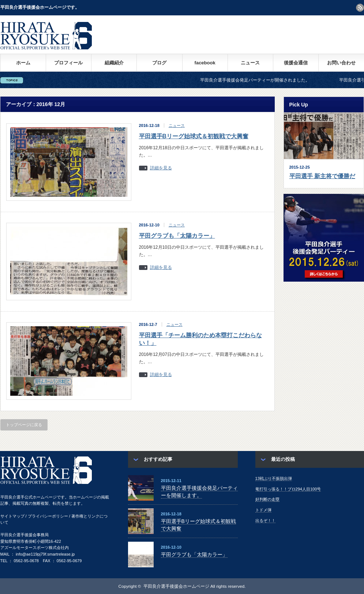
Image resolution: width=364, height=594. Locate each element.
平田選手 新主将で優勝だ (322, 176)
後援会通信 (296, 63)
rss (360, 8)
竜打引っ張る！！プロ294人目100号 (288, 489)
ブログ (159, 63)
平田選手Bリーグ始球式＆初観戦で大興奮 (194, 136)
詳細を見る (161, 168)
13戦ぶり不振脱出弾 (274, 478)
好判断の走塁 (267, 499)
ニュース (250, 63)
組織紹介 (114, 63)
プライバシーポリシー (48, 516)
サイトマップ (12, 516)
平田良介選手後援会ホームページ (176, 586)
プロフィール (68, 63)
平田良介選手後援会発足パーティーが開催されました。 (261, 80)
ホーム (23, 63)
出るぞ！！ (265, 520)
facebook (205, 63)
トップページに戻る (24, 425)
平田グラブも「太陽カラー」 (177, 236)
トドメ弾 (263, 510)
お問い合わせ (341, 63)
